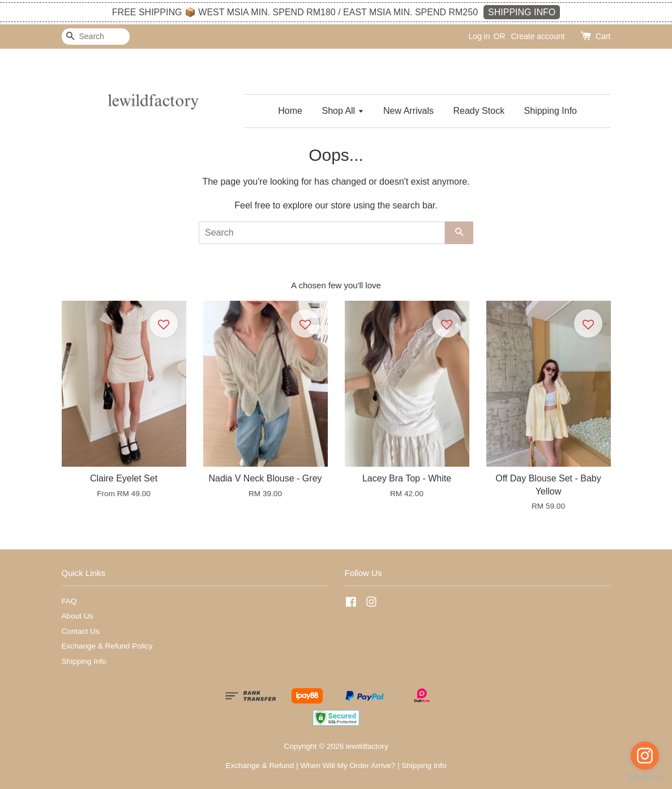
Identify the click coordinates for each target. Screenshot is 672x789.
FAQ (69, 601)
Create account (538, 36)
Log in (479, 36)
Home (290, 111)
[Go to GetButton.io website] (645, 777)
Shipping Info (551, 111)
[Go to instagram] (645, 756)
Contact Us (81, 631)
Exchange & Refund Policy (107, 646)
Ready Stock (479, 111)
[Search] (96, 37)
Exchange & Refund (260, 765)
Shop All (343, 111)
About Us (78, 616)
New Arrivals (408, 111)
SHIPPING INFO (522, 12)
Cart (603, 36)
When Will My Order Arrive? (348, 765)
